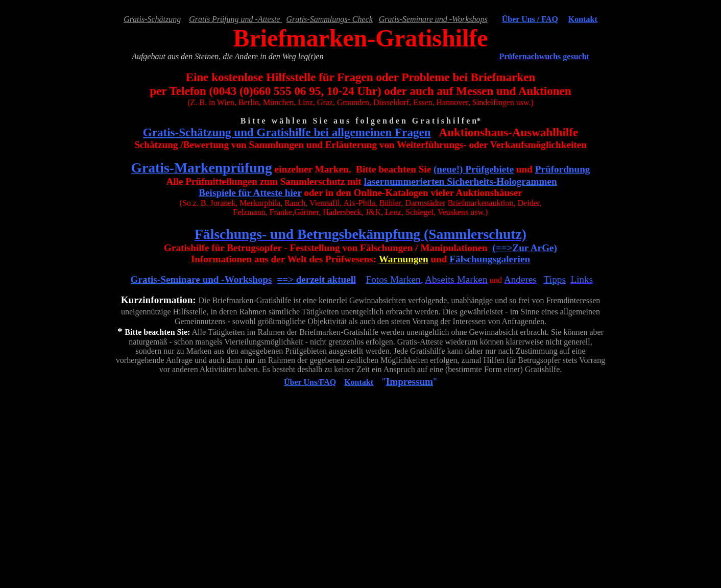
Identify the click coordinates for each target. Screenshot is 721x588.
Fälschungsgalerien (490, 259)
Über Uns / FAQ (530, 19)
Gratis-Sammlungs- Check (329, 19)
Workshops (248, 279)
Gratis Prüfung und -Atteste (235, 19)
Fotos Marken (393, 279)
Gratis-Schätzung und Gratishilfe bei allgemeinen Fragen (287, 132)
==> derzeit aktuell (316, 279)
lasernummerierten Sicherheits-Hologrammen (461, 181)
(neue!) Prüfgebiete (474, 169)
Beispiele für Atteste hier (250, 193)
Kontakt (583, 19)
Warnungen (404, 259)
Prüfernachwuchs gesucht (543, 56)
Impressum (410, 382)
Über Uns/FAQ (310, 382)
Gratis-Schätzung (152, 19)
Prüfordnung (563, 169)
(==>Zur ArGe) (525, 248)
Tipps (555, 279)
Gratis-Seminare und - (178, 279)
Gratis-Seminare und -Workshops (433, 19)
